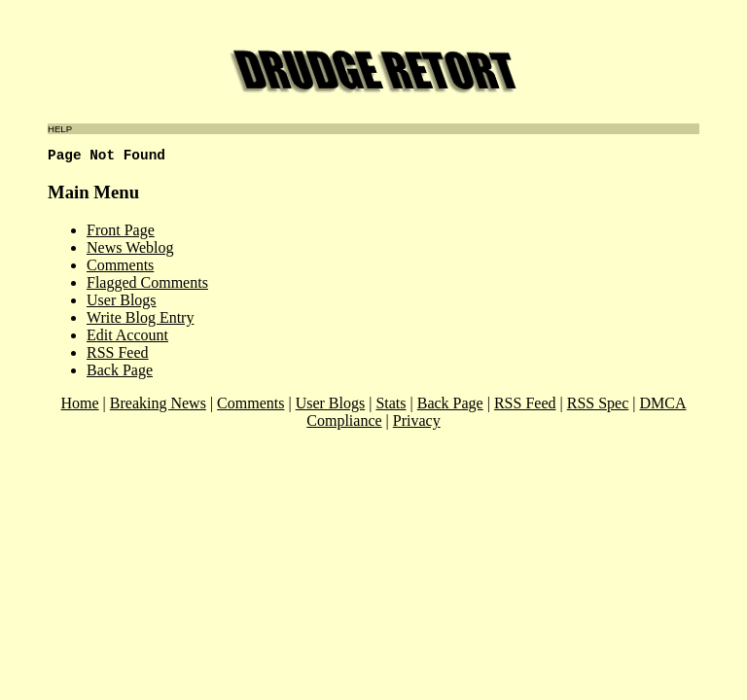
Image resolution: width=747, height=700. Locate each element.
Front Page (121, 230)
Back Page (120, 370)
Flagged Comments (147, 282)
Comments (120, 265)
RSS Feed (118, 352)
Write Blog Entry (140, 317)
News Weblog (130, 247)
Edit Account (127, 335)
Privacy (417, 420)
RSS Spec (598, 403)
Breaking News (158, 403)
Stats (391, 403)
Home (79, 403)
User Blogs (122, 300)
